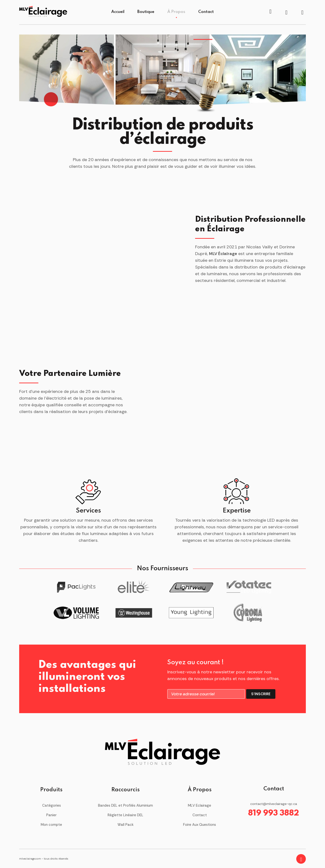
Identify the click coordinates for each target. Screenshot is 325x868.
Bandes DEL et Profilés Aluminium (125, 805)
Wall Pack (125, 825)
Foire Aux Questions (200, 825)
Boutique (146, 12)
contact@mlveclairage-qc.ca (274, 804)
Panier (51, 815)
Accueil (118, 12)
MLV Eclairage (200, 805)
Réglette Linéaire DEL (125, 815)
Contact (206, 12)
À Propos (176, 12)
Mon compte (51, 825)
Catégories (52, 805)
